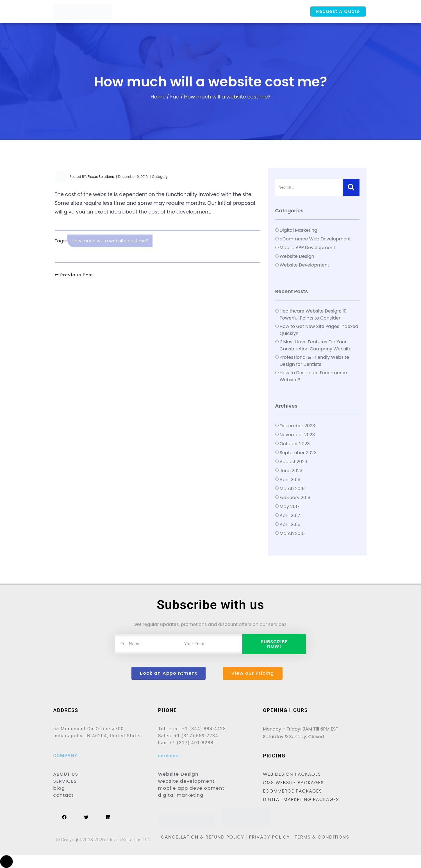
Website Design (297, 256)
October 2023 (295, 444)
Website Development (304, 265)
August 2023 (293, 462)
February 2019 (295, 498)
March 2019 (292, 489)
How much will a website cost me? (110, 241)
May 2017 (290, 507)
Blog (245, 12)
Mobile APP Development (308, 248)
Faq (175, 97)
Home (139, 12)
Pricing (205, 12)
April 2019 (290, 480)
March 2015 (292, 533)
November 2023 (297, 435)
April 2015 (290, 524)
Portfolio (227, 12)
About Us (160, 12)
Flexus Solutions (101, 177)
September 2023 (298, 453)
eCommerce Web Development (315, 239)
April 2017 (290, 515)
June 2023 (291, 471)
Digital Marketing (299, 230)
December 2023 (297, 426)
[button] (6, 862)
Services (184, 12)
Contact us (267, 12)
